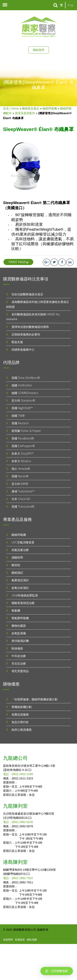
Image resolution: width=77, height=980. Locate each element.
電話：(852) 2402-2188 (18, 774)
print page (18, 262)
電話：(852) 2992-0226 (18, 822)
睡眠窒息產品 (31, 108)
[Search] (56, 5)
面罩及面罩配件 (25, 113)
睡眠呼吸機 (50, 108)
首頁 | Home (11, 108)
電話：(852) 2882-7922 (18, 878)
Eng (70, 5)
